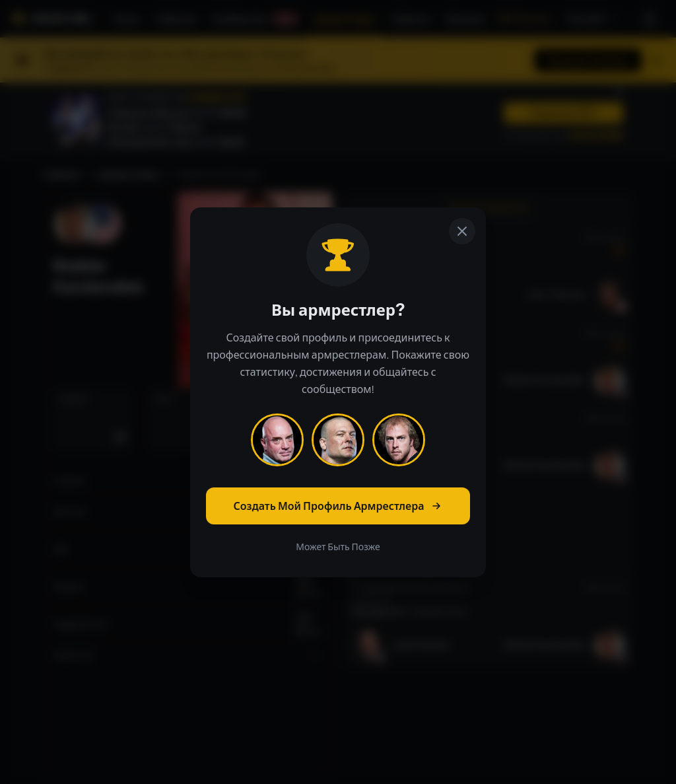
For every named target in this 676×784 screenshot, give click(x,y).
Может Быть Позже (338, 547)
